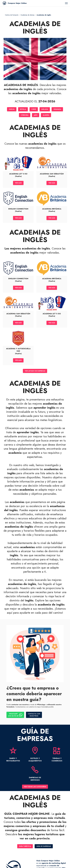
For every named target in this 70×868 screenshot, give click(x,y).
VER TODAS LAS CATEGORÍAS (35, 789)
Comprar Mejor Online (17, 3)
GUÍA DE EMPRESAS (44, 849)
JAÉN (36, 115)
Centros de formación (12, 15)
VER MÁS (18, 183)
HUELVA (11, 109)
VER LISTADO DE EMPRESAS (35, 373)
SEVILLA (23, 109)
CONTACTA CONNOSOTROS (35, 717)
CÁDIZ (34, 109)
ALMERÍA (46, 115)
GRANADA (58, 109)
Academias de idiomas (28, 15)
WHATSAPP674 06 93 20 (15, 717)
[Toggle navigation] (66, 3)
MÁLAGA (45, 109)
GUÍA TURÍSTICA (25, 849)
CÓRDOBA (24, 115)
